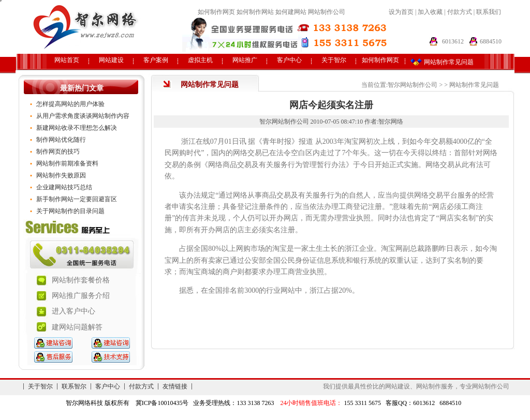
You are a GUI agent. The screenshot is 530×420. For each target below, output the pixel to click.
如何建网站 (291, 12)
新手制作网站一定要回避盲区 (77, 199)
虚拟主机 (200, 60)
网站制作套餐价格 (81, 280)
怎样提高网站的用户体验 (70, 104)
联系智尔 (74, 386)
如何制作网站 (255, 12)
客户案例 (156, 60)
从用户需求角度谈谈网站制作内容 (83, 116)
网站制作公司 (327, 12)
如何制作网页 (216, 12)
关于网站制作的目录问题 (70, 211)
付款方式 (460, 12)
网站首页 (67, 60)
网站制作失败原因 (61, 175)
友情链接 (175, 386)
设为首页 (401, 12)
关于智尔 (334, 60)
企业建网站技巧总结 (64, 187)
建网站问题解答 (77, 327)
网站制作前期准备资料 (67, 163)
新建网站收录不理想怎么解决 (77, 128)
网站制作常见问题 (474, 85)
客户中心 (289, 60)
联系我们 (489, 12)
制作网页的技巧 (58, 152)
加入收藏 (430, 12)
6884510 (491, 41)
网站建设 (111, 60)
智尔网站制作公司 (413, 85)
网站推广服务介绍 (81, 296)
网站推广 (245, 60)
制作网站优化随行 (61, 140)
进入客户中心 (73, 311)
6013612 (453, 41)
